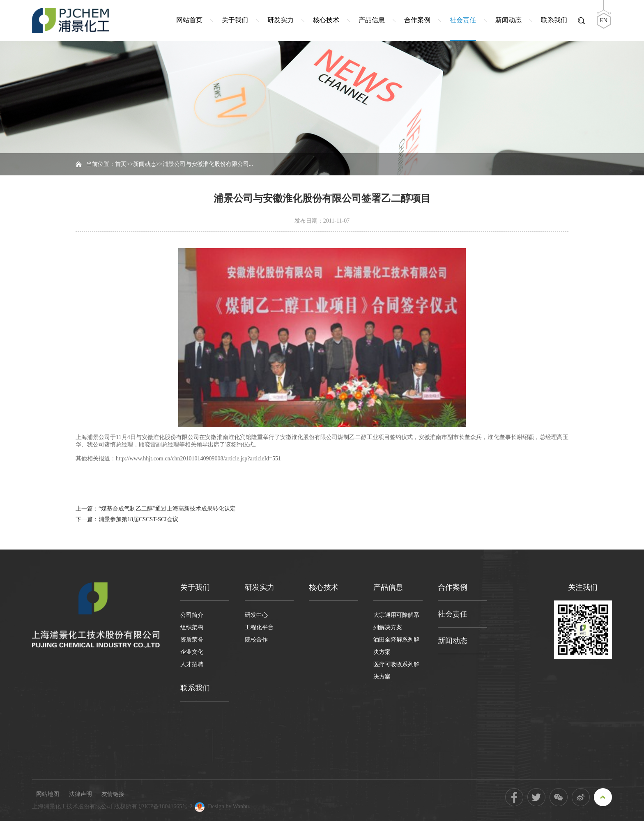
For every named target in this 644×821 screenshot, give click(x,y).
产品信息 (372, 20)
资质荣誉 (192, 640)
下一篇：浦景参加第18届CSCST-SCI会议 (127, 519)
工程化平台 (259, 627)
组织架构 (192, 627)
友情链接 (113, 794)
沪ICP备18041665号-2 (165, 806)
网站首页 (189, 20)
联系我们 (554, 20)
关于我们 (235, 20)
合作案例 (417, 20)
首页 (121, 164)
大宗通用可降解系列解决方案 (396, 621)
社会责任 (463, 20)
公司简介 (192, 615)
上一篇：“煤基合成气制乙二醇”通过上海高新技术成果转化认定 (156, 509)
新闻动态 (508, 20)
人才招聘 (192, 664)
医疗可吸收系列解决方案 (396, 670)
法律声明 (80, 794)
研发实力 (281, 20)
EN (604, 20)
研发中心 (256, 615)
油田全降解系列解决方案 (396, 646)
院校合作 (256, 640)
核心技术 (326, 20)
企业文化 (192, 652)
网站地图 (48, 794)
